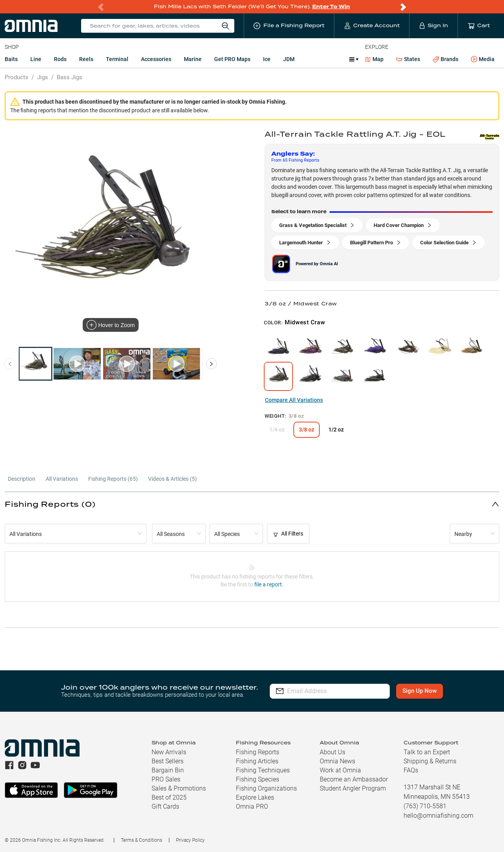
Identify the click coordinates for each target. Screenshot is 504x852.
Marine (193, 59)
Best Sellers (168, 761)
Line (36, 59)
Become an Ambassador (354, 779)
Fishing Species (258, 779)
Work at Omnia (340, 770)
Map (374, 59)
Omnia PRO (252, 806)
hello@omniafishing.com (438, 816)
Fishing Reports (258, 752)
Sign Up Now (420, 691)
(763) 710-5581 (425, 806)
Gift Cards (165, 806)
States (408, 59)
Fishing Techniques (263, 770)
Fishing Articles (257, 761)
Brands (446, 59)
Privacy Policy (190, 840)
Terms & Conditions (142, 840)
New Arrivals (169, 752)
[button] (252, 504)
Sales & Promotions (179, 788)
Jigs (43, 77)
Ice (267, 59)
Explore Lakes (255, 797)
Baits (11, 59)
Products (17, 77)
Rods (60, 59)
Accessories (156, 59)
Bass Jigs (69, 77)
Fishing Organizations (266, 788)
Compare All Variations (294, 400)
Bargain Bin (168, 770)
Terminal (117, 59)
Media (483, 60)
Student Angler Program (353, 788)
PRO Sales (166, 779)
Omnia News (337, 761)
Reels (86, 59)
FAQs (411, 770)
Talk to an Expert (427, 752)
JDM (289, 59)
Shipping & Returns (430, 761)
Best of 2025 (169, 797)
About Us (333, 752)
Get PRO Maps (232, 59)
